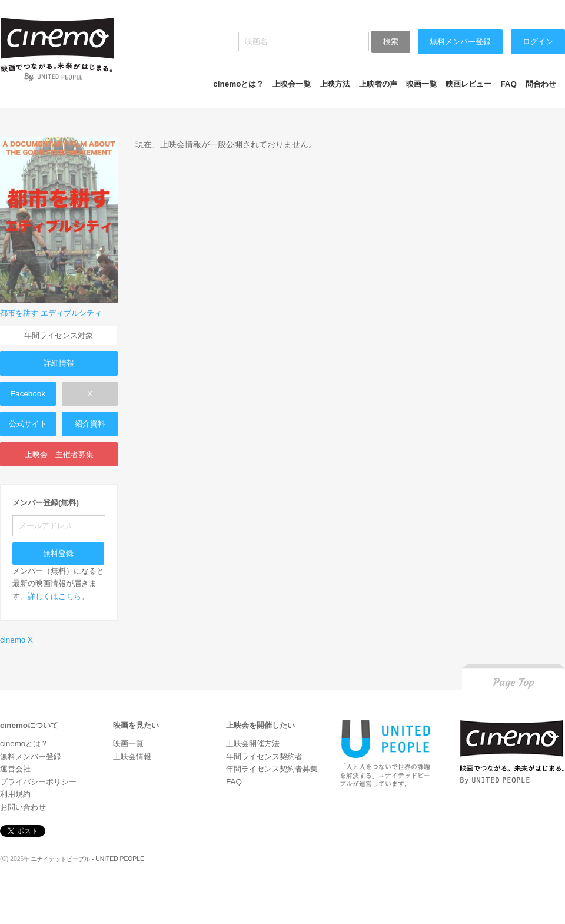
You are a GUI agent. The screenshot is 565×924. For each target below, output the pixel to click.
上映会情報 (132, 756)
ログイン (538, 42)
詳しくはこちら (54, 596)
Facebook (28, 394)
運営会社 (15, 769)
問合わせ (541, 84)
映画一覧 (421, 84)
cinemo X (16, 640)
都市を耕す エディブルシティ (51, 313)
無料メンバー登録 (460, 42)
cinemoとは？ (238, 84)
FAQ (508, 84)
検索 (391, 42)
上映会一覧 (292, 84)
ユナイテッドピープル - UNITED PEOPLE (88, 859)
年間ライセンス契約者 (264, 756)
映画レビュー (468, 84)
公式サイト (28, 424)
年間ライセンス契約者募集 (272, 769)
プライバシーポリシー (38, 782)
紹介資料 (90, 424)
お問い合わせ (23, 807)
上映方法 (335, 84)
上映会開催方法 (253, 743)
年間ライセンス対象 (59, 335)
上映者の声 (378, 84)
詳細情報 (59, 363)
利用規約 (15, 794)
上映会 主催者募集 (59, 454)
